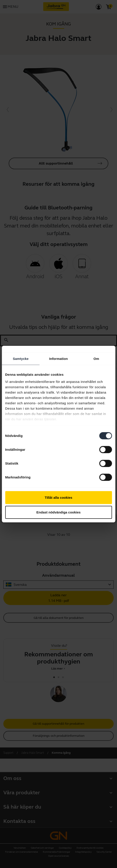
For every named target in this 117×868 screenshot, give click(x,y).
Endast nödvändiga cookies (58, 512)
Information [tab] (59, 359)
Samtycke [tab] (21, 359)
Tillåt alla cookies (59, 498)
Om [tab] (96, 359)
